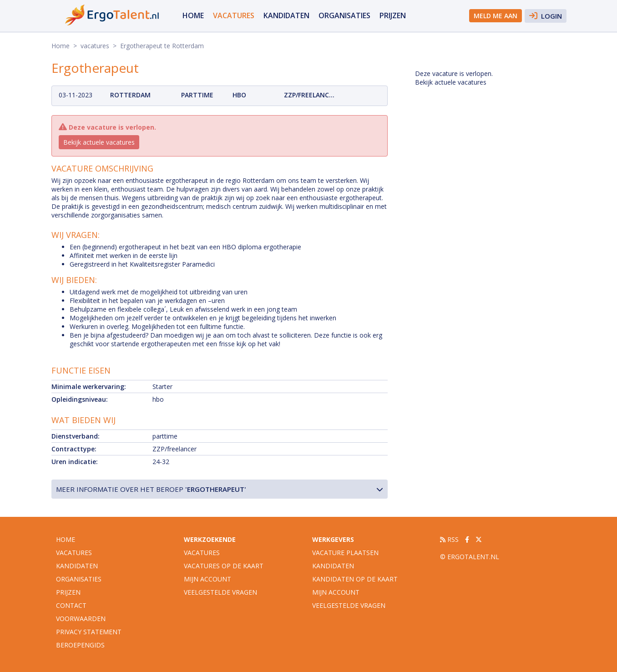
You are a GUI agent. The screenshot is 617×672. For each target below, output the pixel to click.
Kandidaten (286, 15)
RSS (449, 539)
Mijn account (207, 579)
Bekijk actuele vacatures (99, 142)
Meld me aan (496, 16)
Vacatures (202, 553)
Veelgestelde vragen (220, 592)
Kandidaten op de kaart (355, 579)
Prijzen (393, 15)
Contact (71, 605)
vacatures (234, 15)
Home (193, 15)
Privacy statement (89, 632)
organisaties (344, 15)
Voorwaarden (81, 619)
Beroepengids (80, 645)
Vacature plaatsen (345, 553)
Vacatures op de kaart (224, 566)
